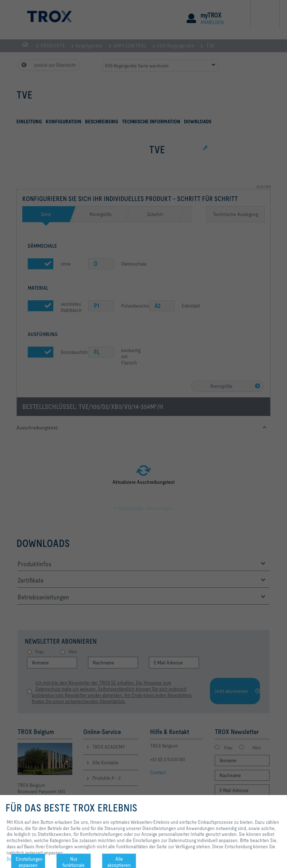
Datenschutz (19, 859)
